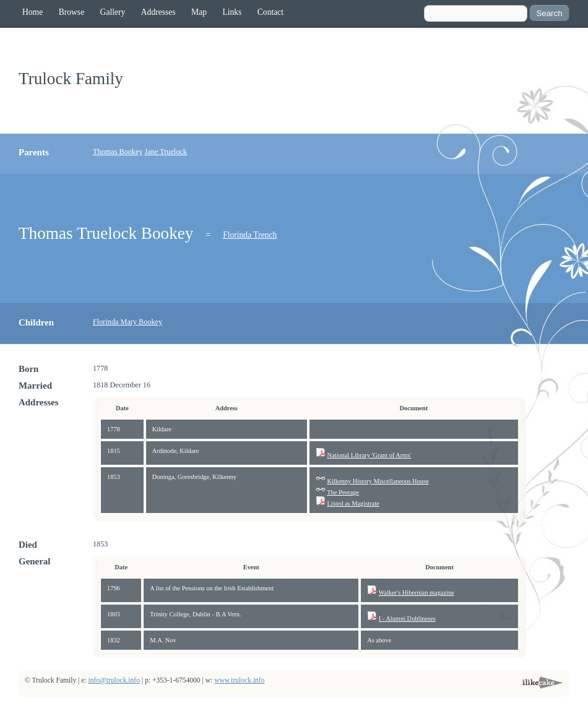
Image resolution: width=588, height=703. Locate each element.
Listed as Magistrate (353, 503)
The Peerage (343, 492)
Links (232, 12)
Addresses (158, 12)
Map (199, 12)
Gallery (113, 12)
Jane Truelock (166, 152)
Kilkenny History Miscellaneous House (378, 481)
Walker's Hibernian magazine (417, 593)
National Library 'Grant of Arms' (369, 455)
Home (32, 12)
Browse (72, 12)
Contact (270, 12)
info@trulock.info (114, 680)
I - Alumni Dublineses (407, 619)
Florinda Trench (250, 235)
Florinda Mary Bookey (128, 322)
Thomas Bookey (118, 152)
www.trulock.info (239, 680)
